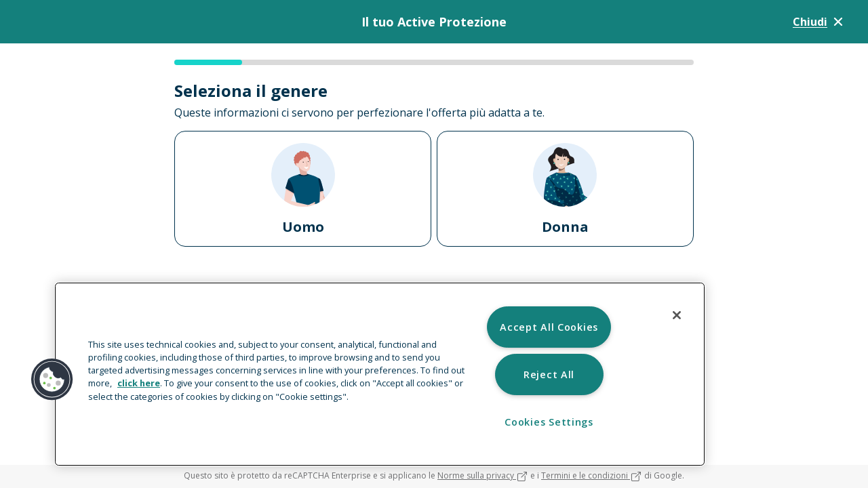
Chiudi (820, 22)
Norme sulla (483, 475)
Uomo (303, 189)
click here (139, 383)
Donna (565, 189)
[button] (52, 380)
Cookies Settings (549, 422)
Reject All (549, 374)
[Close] (677, 315)
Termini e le (592, 475)
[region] (380, 374)
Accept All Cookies (549, 327)
